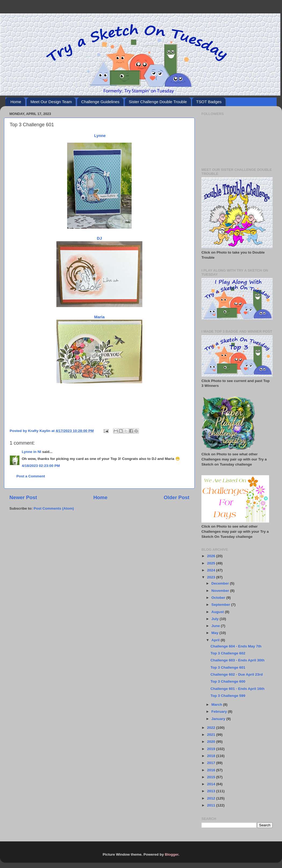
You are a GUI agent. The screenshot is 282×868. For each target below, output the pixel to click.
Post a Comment (31, 476)
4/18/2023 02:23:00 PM (41, 466)
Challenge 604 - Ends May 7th (236, 646)
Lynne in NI (31, 452)
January (219, 719)
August (218, 612)
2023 (212, 577)
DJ (100, 238)
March (217, 705)
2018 (212, 756)
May (215, 633)
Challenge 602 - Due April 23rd (237, 674)
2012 (212, 798)
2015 (212, 777)
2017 (212, 763)
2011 (212, 805)
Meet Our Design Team (51, 102)
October (219, 598)
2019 (212, 749)
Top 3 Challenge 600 (228, 681)
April (216, 640)
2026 (212, 556)
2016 (212, 770)
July (216, 619)
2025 (212, 563)
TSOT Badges (209, 102)
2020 (212, 742)
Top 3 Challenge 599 (228, 696)
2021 (212, 735)
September (221, 605)
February (220, 712)
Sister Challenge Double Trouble (158, 102)
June (216, 626)
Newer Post (23, 497)
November (221, 591)
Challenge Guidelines (100, 102)
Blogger (172, 854)
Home (16, 102)
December (221, 583)
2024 (212, 570)
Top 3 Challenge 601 (228, 667)
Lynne (100, 136)
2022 (212, 728)
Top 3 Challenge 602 (228, 653)
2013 (212, 791)
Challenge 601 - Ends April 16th (238, 689)
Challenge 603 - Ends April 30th (238, 660)
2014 (212, 784)
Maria (100, 317)
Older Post (176, 497)
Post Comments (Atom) (54, 508)
